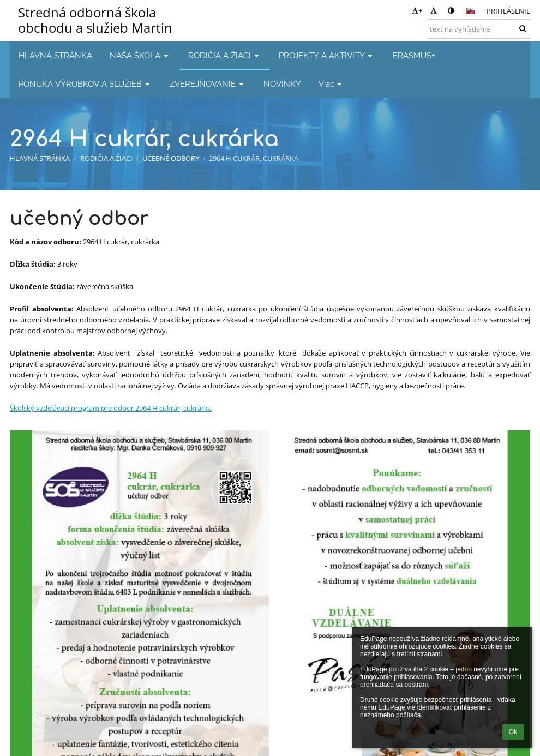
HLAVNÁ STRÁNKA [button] (55, 55)
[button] (471, 11)
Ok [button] (513, 732)
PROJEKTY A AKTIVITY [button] (327, 55)
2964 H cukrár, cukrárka (254, 158)
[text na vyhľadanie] (478, 29)
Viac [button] (332, 84)
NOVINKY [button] (282, 84)
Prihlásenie (508, 11)
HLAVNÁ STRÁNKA (40, 158)
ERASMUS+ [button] (414, 55)
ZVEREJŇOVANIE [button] (208, 84)
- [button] (435, 10)
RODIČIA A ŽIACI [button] (225, 55)
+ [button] (417, 10)
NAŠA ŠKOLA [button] (140, 55)
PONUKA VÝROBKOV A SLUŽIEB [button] (85, 84)
